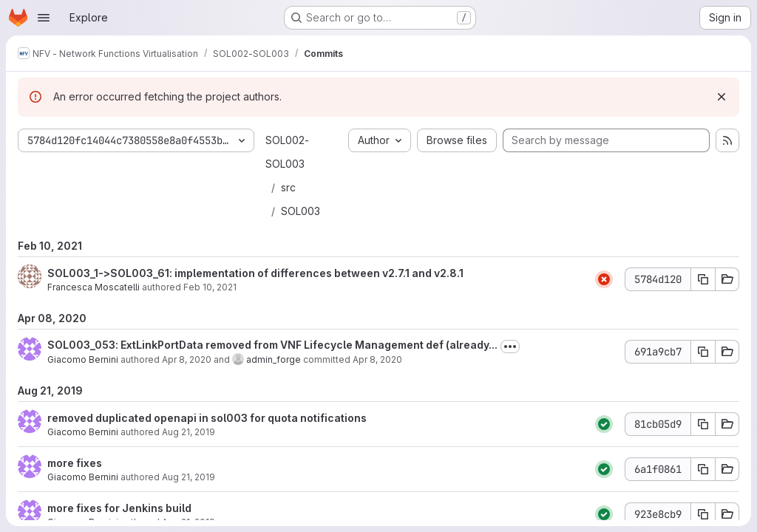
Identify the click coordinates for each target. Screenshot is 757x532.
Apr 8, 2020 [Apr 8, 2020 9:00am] (187, 359)
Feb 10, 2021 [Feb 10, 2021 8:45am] (210, 287)
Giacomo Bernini (83, 359)
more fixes (75, 463)
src (288, 187)
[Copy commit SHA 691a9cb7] (703, 352)
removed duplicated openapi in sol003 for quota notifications (207, 418)
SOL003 (301, 211)
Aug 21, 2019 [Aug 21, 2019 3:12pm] (189, 477)
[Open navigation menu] (44, 18)
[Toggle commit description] (510, 347)
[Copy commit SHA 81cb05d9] (703, 424)
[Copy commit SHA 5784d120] (703, 279)
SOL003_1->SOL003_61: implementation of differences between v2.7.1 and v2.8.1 (255, 273)
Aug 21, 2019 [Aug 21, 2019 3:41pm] (189, 432)
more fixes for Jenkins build (119, 508)
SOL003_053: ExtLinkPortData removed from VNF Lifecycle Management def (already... (272, 345)
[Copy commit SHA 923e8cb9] (703, 514)
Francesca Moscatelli (94, 287)
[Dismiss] (722, 97)
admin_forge (274, 359)
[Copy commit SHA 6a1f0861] (703, 469)
